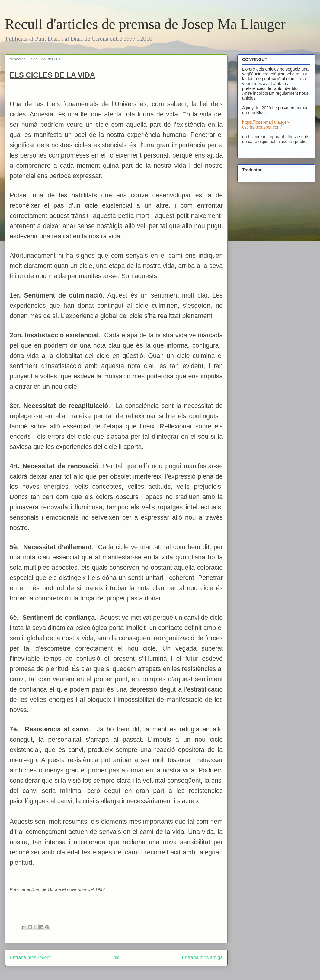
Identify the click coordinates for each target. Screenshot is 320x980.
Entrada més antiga (202, 958)
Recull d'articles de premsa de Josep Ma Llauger (145, 24)
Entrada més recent (30, 958)
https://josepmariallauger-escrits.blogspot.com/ (266, 125)
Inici (117, 958)
